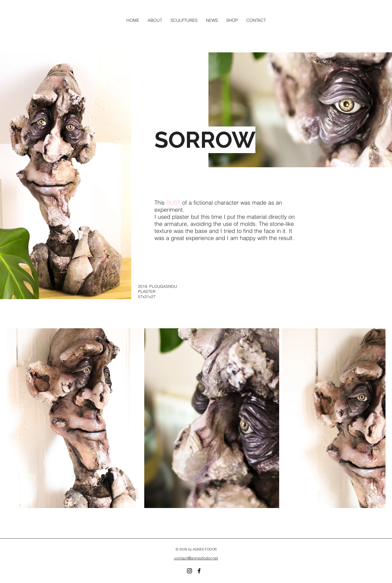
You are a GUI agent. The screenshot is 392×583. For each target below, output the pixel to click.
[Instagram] (189, 571)
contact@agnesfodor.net (196, 558)
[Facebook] (199, 571)
